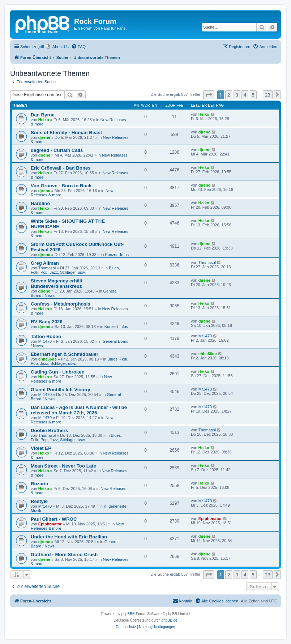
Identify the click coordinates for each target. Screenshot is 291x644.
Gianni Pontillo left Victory (61, 390)
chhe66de (48, 359)
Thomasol (47, 268)
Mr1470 (45, 341)
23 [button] (268, 95)
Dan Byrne (43, 115)
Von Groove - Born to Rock (61, 186)
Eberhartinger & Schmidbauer (65, 354)
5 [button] (253, 95)
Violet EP (41, 448)
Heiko (44, 120)
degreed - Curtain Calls (57, 150)
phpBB (127, 614)
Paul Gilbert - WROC (54, 519)
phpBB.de (170, 620)
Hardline (40, 203)
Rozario (39, 484)
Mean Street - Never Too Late (63, 466)
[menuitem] (57, 47)
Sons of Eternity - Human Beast (66, 133)
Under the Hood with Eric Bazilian (69, 537)
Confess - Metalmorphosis (61, 304)
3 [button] (237, 95)
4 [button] (245, 95)
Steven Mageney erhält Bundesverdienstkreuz (57, 283)
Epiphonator (50, 524)
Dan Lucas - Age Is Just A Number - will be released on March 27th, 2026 (79, 410)
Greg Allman (45, 263)
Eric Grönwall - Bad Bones (61, 168)
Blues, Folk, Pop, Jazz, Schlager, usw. (75, 270)
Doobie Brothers (49, 430)
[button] (209, 95)
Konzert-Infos (117, 255)
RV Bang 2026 (47, 322)
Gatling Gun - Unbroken (58, 372)
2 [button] (229, 95)
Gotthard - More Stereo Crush (64, 555)
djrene (44, 137)
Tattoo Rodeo (46, 336)
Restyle (39, 501)
